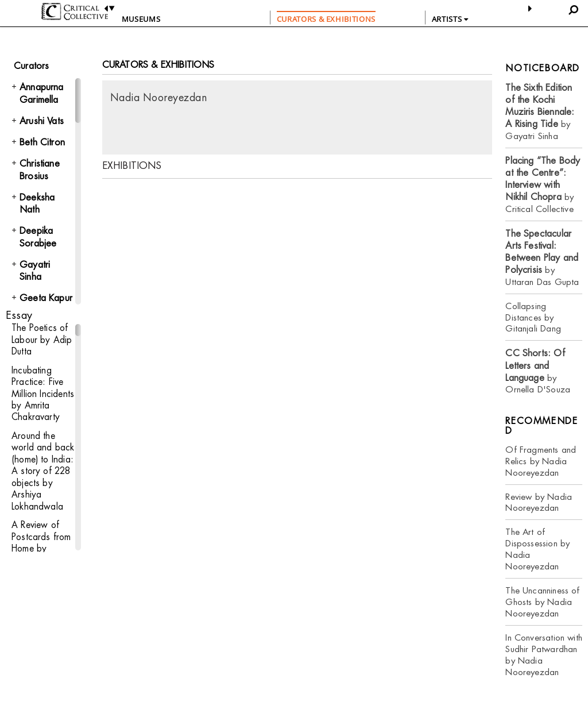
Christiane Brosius (40, 169)
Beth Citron (42, 142)
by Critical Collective (543, 185)
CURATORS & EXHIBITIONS (326, 19)
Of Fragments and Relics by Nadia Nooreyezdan (541, 461)
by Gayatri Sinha (540, 112)
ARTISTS (450, 19)
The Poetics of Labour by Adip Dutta (41, 339)
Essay (19, 315)
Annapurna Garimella (42, 93)
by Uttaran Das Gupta (542, 258)
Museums (141, 19)
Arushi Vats (42, 121)
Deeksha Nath (37, 203)
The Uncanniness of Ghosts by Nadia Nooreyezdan (542, 602)
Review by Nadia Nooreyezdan (539, 502)
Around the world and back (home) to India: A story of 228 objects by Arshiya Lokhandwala (42, 468)
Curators (31, 66)
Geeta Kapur (46, 298)
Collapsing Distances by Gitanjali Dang (533, 317)
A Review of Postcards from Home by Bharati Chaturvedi (41, 543)
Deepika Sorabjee (38, 237)
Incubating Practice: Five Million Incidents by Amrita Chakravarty (41, 392)
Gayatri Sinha (35, 271)
